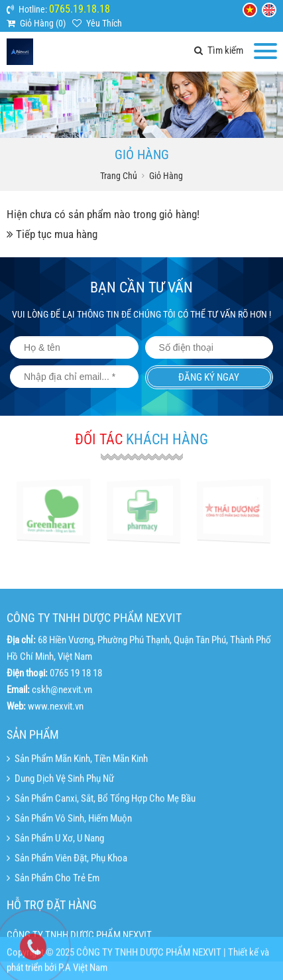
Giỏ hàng (166, 176)
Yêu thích (104, 23)
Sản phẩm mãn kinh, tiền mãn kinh (77, 805)
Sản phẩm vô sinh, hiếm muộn (69, 865)
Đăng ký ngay (209, 377)
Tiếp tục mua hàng (57, 234)
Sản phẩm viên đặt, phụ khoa (67, 904)
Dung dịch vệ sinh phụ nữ (60, 825)
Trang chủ (119, 176)
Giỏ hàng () (43, 23)
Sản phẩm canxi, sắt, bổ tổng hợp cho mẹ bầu (101, 845)
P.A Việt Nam (83, 973)
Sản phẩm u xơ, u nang (55, 885)
